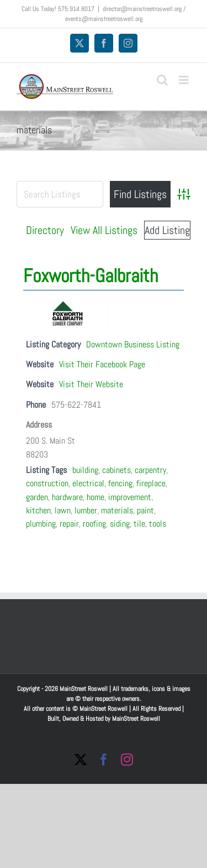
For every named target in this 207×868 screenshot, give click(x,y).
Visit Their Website (91, 384)
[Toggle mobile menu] (185, 80)
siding (120, 524)
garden (37, 497)
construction (47, 483)
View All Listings (104, 230)
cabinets (116, 470)
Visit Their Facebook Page (102, 364)
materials (117, 510)
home (95, 497)
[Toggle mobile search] (162, 80)
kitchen (38, 510)
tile (139, 524)
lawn (63, 510)
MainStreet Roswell (136, 719)
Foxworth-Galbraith (91, 276)
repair (69, 524)
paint (145, 510)
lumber (86, 510)
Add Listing (167, 230)
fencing (120, 483)
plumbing (41, 524)
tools (158, 524)
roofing (94, 524)
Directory (45, 230)
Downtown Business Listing (133, 344)
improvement (130, 497)
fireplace (151, 483)
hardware (67, 497)
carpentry (150, 470)
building (85, 470)
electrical (88, 483)
